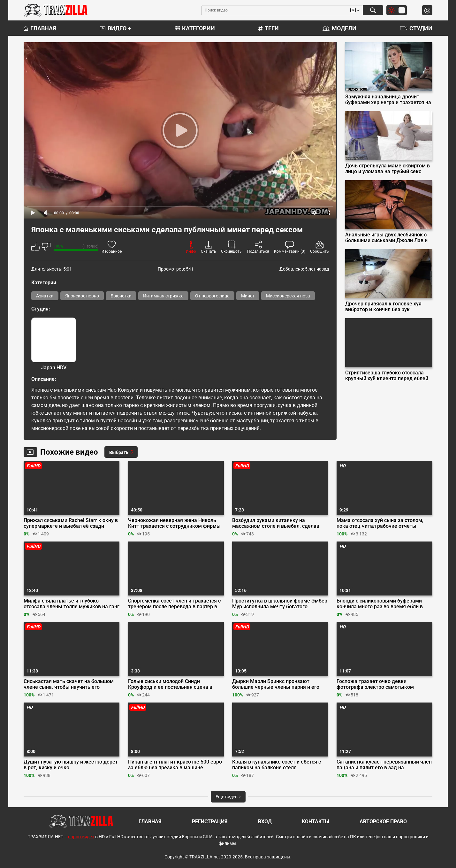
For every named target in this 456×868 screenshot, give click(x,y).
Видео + (115, 28)
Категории (195, 28)
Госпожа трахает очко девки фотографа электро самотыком (375, 684)
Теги (269, 28)
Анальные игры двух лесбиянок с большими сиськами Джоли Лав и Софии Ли (386, 238)
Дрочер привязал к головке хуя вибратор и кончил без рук (383, 307)
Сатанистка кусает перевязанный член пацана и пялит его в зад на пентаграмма (384, 765)
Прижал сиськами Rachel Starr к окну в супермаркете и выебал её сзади (71, 523)
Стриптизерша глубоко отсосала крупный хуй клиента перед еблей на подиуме (387, 376)
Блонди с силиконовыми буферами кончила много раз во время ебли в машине (380, 604)
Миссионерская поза (288, 296)
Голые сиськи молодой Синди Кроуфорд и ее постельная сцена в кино (170, 684)
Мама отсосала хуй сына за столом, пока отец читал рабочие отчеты (380, 523)
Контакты (315, 822)
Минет (248, 296)
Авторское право (383, 822)
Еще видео (228, 797)
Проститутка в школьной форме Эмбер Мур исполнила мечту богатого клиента (280, 604)
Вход (265, 822)
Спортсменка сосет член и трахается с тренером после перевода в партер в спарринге (174, 604)
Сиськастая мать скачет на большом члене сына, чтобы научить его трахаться (69, 684)
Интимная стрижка (163, 296)
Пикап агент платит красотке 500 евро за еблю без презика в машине (175, 765)
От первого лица (212, 296)
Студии (416, 28)
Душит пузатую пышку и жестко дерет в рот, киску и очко (71, 765)
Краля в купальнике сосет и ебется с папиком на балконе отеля (277, 765)
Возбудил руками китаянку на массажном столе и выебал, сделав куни (276, 523)
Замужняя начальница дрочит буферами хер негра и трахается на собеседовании (388, 100)
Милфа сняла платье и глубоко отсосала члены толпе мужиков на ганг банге (72, 604)
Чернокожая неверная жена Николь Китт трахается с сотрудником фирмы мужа (174, 523)
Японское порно (82, 296)
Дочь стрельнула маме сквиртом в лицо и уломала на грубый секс (388, 169)
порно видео (81, 837)
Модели (339, 28)
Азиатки (45, 296)
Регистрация (210, 822)
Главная (40, 28)
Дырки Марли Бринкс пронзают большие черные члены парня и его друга (276, 684)
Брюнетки (121, 296)
